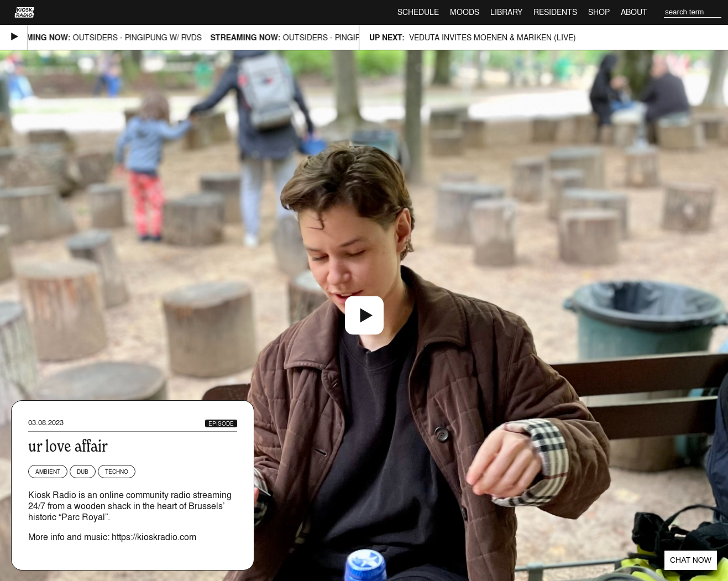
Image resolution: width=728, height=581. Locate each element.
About (634, 12)
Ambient (48, 472)
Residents (555, 12)
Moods (465, 12)
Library (506, 12)
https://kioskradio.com (154, 537)
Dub (83, 472)
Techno (117, 472)
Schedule (418, 12)
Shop (599, 12)
